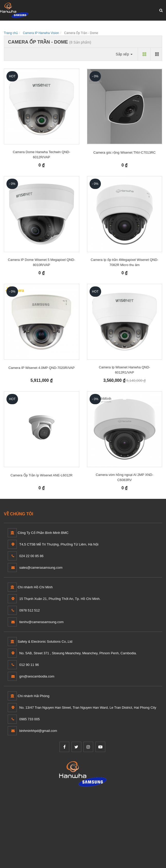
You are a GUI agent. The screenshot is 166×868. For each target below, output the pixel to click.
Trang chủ (11, 33)
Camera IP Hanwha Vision (41, 33)
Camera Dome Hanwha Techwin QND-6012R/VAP (42, 155)
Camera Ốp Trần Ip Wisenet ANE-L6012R (42, 475)
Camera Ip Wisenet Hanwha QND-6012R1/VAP (124, 370)
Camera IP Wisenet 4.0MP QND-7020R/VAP (42, 368)
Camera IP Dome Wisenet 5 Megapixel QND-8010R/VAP (42, 262)
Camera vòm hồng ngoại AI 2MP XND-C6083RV (125, 477)
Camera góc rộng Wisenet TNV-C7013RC (125, 152)
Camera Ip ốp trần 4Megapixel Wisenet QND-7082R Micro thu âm (124, 262)
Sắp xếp (124, 54)
